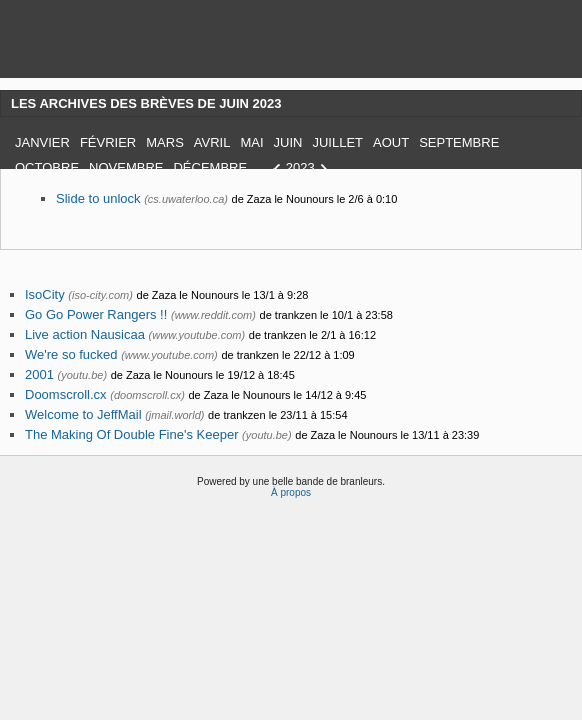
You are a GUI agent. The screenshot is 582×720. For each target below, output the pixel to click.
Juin (288, 142)
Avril (212, 142)
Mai (251, 142)
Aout (391, 142)
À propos (291, 492)
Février (108, 142)
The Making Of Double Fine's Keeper (131, 434)
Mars (165, 142)
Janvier (42, 142)
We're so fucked (71, 354)
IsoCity (45, 294)
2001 (39, 374)
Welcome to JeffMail (83, 414)
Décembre (210, 167)
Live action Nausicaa (85, 334)
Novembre (126, 167)
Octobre (47, 167)
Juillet (337, 142)
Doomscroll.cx (66, 394)
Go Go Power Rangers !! (96, 314)
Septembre (459, 142)
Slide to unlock (98, 198)
